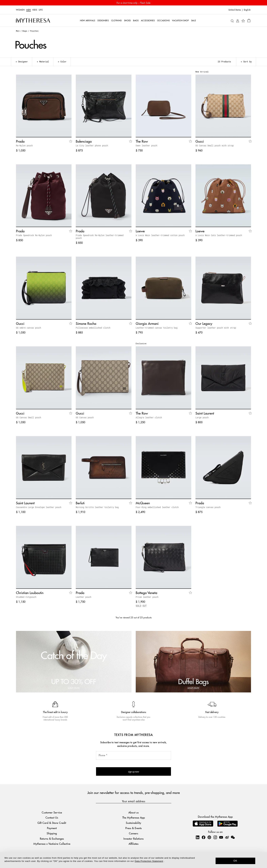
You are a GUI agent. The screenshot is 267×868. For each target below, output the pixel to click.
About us (133, 812)
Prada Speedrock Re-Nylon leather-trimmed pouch (100, 237)
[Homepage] (33, 21)
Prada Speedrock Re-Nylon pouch (34, 235)
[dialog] (133, 860)
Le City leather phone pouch (92, 145)
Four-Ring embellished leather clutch (157, 507)
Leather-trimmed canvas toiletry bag (157, 328)
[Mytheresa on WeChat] (233, 837)
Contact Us (52, 817)
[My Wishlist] (243, 21)
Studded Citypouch (26, 597)
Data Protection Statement (149, 861)
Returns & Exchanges (52, 839)
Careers (133, 833)
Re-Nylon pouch (24, 145)
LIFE (41, 10)
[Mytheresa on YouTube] (221, 837)
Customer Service (52, 812)
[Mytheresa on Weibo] (227, 837)
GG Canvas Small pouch (29, 417)
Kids (35, 10)
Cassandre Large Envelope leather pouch (39, 507)
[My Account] (238, 20)
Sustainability (133, 823)
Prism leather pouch (147, 597)
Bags (25, 31)
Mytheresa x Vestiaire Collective (52, 844)
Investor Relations (133, 839)
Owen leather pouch (146, 145)
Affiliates (133, 844)
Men (29, 10)
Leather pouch (84, 597)
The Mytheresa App (134, 817)
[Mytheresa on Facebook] (203, 837)
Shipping (52, 833)
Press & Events (133, 828)
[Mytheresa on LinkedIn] (198, 837)
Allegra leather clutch (149, 417)
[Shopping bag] (249, 20)
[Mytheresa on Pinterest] (209, 837)
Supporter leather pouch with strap (216, 328)
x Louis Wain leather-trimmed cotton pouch (160, 235)
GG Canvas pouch (85, 417)
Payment (52, 828)
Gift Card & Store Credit (52, 823)
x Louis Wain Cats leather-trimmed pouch (219, 235)
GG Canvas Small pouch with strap (215, 145)
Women (20, 10)
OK (235, 861)
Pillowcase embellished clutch (93, 328)
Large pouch (202, 417)
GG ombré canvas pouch (29, 328)
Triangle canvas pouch (208, 507)
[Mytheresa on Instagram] (215, 837)
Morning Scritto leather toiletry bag (97, 507)
